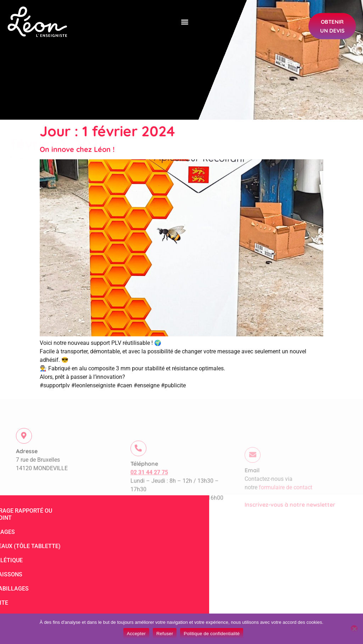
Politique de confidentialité (212, 634)
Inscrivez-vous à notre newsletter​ (290, 521)
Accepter (136, 634)
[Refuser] (354, 629)
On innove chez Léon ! (77, 149)
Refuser (165, 634)
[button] (185, 20)
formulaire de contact (286, 504)
